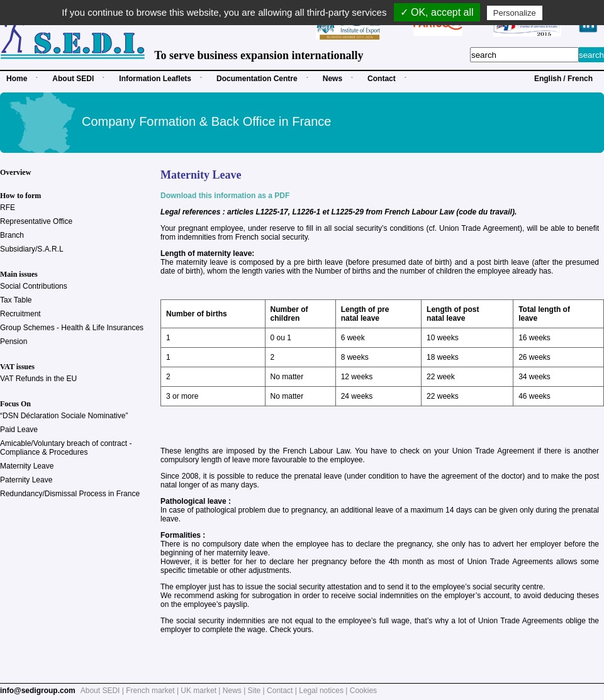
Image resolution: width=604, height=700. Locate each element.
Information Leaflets (155, 79)
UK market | (201, 691)
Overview (15, 172)
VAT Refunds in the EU (38, 379)
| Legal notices (319, 691)
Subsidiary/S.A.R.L (32, 249)
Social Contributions (34, 286)
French (580, 79)
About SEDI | (103, 691)
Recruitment (20, 314)
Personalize (515, 13)
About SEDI (73, 79)
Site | (257, 691)
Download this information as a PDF (225, 196)
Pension (14, 342)
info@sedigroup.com (38, 691)
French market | (153, 691)
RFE (8, 208)
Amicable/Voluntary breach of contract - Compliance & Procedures (66, 448)
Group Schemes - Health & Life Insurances (72, 328)
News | (235, 691)
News (333, 79)
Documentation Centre (257, 79)
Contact (382, 79)
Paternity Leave (26, 480)
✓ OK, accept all (437, 12)
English (548, 79)
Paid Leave (19, 430)
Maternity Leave (27, 466)
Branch (12, 235)
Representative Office (36, 221)
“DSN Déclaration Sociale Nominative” (64, 416)
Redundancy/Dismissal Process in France (70, 494)
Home (17, 79)
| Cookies (361, 691)
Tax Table (16, 300)
